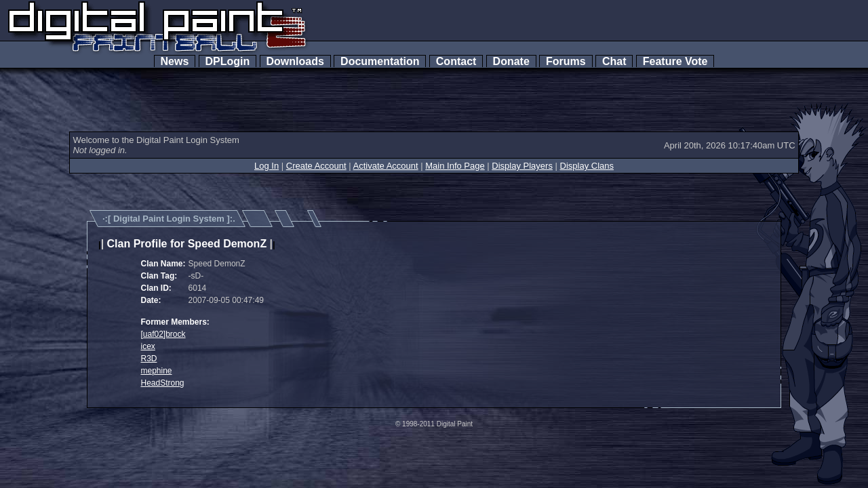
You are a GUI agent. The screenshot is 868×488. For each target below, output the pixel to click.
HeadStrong (163, 383)
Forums (566, 61)
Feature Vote (675, 61)
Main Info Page (455, 166)
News (175, 61)
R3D (149, 359)
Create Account (316, 166)
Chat (614, 61)
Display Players (522, 166)
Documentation (380, 61)
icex (148, 346)
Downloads (295, 61)
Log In (267, 166)
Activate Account (386, 166)
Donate (511, 61)
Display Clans (587, 166)
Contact (456, 61)
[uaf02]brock (163, 334)
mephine (157, 371)
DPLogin (228, 61)
